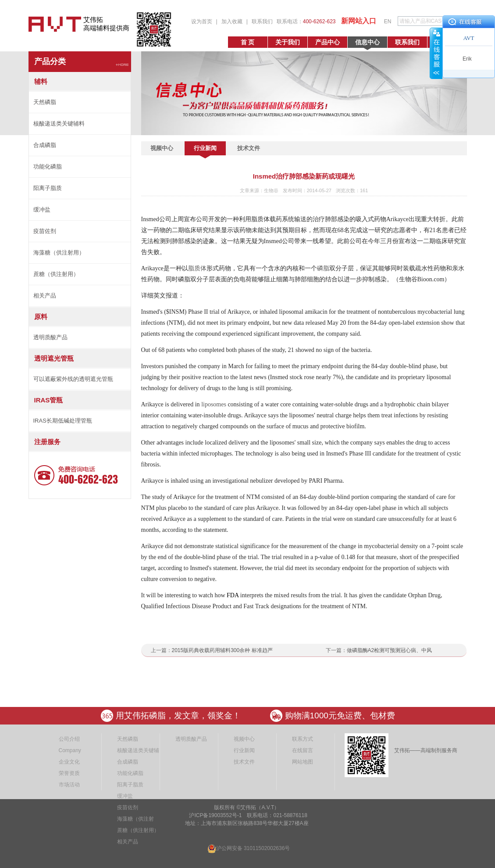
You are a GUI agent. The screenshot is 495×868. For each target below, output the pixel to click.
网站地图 (303, 762)
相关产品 (45, 296)
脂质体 (197, 268)
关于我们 (288, 42)
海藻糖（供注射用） (59, 253)
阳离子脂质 (48, 188)
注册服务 (47, 442)
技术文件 (249, 148)
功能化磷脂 (48, 167)
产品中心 (328, 42)
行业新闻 (205, 148)
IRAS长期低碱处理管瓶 (63, 421)
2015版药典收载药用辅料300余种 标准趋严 (222, 650)
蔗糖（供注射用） (56, 274)
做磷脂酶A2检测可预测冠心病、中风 (390, 650)
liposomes (214, 404)
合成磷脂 (45, 145)
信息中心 (367, 42)
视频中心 (162, 148)
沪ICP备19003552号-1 (215, 815)
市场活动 (69, 785)
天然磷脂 (45, 102)
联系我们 (262, 22)
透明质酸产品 (50, 337)
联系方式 (303, 739)
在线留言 (303, 750)
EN (388, 22)
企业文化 (69, 762)
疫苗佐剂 (45, 231)
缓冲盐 (42, 210)
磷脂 (323, 268)
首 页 (248, 42)
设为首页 (202, 22)
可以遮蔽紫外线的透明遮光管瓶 (73, 379)
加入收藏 (232, 22)
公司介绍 (69, 739)
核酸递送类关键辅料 (59, 124)
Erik (467, 59)
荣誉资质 (69, 773)
